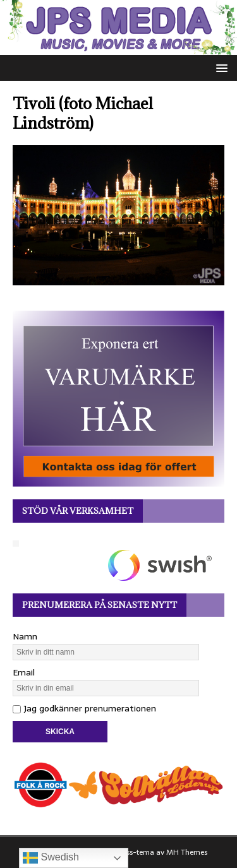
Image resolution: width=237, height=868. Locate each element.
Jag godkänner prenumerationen (84, 708)
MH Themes (187, 852)
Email (24, 672)
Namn (25, 636)
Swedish (51, 858)
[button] (220, 67)
